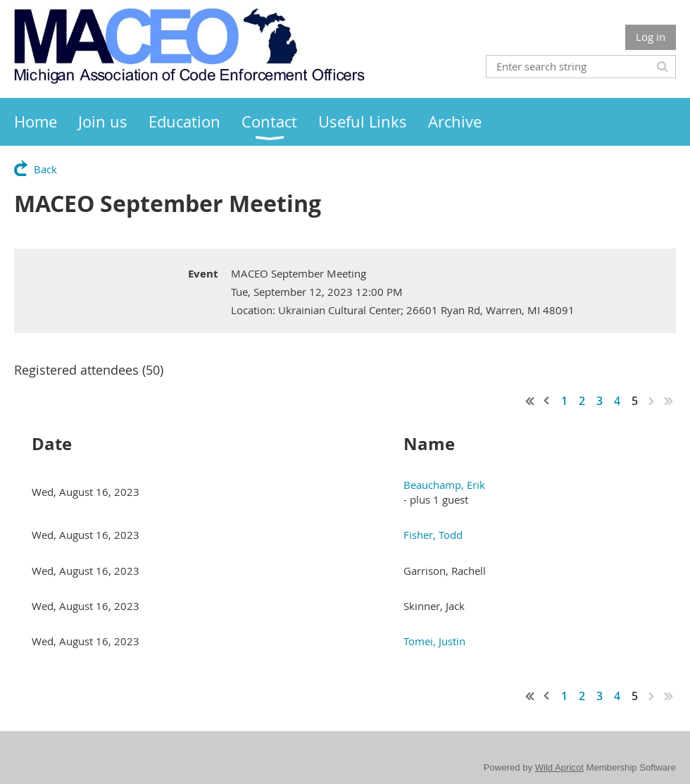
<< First (530, 401)
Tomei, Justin (434, 641)
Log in (651, 37)
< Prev (547, 401)
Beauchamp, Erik (444, 485)
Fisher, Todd (433, 535)
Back (45, 169)
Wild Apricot (559, 767)
